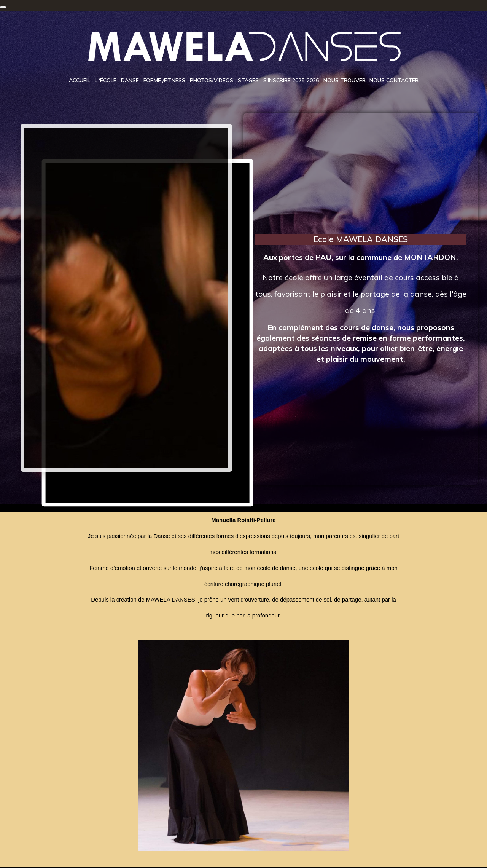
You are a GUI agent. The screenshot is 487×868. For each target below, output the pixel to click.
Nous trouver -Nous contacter (371, 81)
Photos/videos (212, 81)
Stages (248, 81)
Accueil (80, 81)
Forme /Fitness (164, 81)
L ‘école (106, 81)
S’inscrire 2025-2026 (291, 81)
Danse (130, 81)
